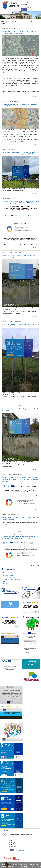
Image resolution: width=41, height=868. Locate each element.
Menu (29, 3)
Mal (12, 845)
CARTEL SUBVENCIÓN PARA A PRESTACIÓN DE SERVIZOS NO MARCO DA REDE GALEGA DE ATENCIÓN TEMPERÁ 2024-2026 (20, 479)
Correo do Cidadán (8, 575)
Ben (12, 841)
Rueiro (5, 584)
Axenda (5, 581)
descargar (5, 524)
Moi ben (14, 839)
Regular (14, 843)
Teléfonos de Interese (9, 577)
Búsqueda (24, 5)
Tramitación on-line (8, 573)
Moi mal (14, 847)
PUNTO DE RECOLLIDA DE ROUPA (13, 579)
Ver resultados (20, 850)
